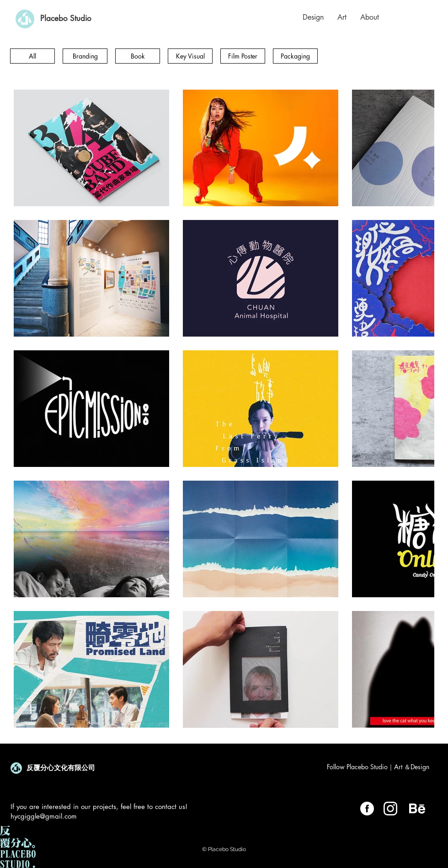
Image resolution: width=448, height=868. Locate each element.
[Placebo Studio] (66, 19)
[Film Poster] (243, 56)
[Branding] (85, 56)
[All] (32, 56)
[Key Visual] (190, 56)
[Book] (138, 56)
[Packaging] (295, 56)
